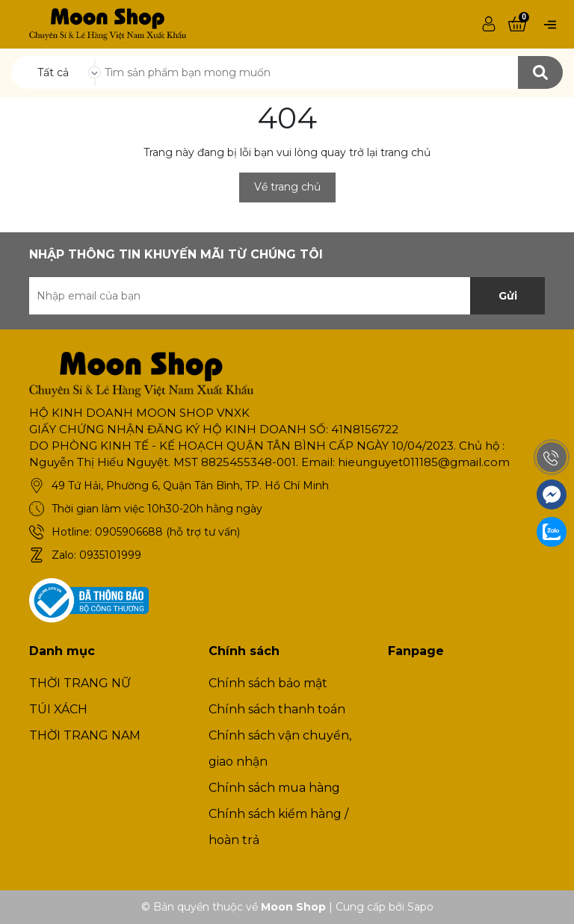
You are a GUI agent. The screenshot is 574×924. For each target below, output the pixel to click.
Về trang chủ (287, 187)
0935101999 (110, 555)
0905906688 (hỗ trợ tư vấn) (167, 532)
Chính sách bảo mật (268, 683)
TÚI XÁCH (58, 709)
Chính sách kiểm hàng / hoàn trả (278, 827)
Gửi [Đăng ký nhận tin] (508, 296)
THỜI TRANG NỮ (80, 683)
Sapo (420, 907)
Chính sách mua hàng (274, 788)
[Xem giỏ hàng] (517, 25)
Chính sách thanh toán (277, 709)
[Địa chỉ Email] (287, 296)
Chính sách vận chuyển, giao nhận (280, 748)
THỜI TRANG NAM (85, 735)
